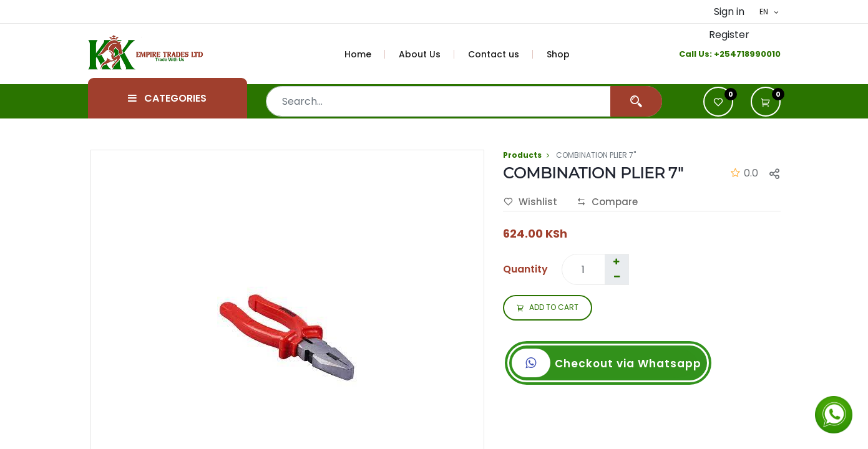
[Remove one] (617, 277)
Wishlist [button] (530, 202)
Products (522, 155)
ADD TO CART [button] (548, 308)
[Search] (636, 101)
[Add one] (617, 262)
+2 (719, 54)
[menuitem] (365, 54)
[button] (766, 102)
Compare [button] (607, 202)
